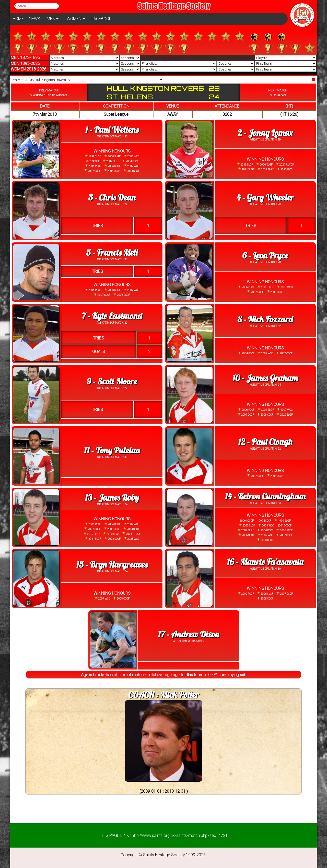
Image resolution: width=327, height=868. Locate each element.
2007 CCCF (92, 171)
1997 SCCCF (264, 521)
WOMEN (76, 19)
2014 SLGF (131, 171)
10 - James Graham (265, 378)
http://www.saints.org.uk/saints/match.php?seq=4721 (180, 835)
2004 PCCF (130, 161)
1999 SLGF (93, 156)
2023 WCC (285, 169)
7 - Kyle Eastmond (112, 316)
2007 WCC (131, 166)
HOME (18, 19)
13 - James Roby (112, 497)
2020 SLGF (264, 164)
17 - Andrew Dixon (189, 634)
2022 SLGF (266, 169)
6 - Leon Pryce (265, 255)
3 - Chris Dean (112, 197)
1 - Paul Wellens (112, 130)
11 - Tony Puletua (112, 450)
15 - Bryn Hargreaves (112, 564)
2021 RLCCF (285, 165)
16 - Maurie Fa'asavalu (265, 562)
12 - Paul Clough (265, 442)
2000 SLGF (112, 156)
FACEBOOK (102, 19)
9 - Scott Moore (112, 381)
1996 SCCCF (247, 521)
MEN (53, 19)
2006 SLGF (112, 166)
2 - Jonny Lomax (265, 133)
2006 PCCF (93, 166)
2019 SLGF (245, 164)
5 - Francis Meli (112, 253)
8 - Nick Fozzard (265, 319)
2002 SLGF (111, 161)
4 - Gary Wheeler (265, 197)
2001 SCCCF (93, 161)
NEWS (34, 19)
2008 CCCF (112, 171)
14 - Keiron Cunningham (265, 496)
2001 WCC (131, 156)
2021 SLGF (246, 169)
